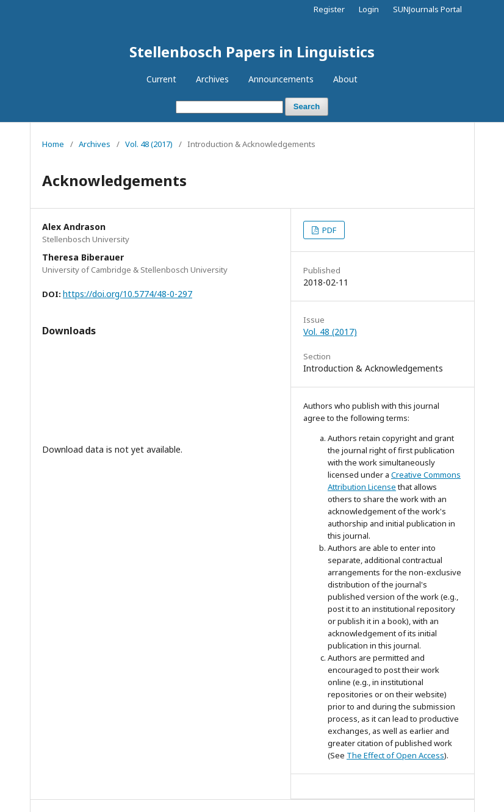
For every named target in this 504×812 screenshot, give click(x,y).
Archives (212, 79)
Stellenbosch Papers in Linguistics (252, 52)
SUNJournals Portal (427, 9)
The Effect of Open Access (395, 755)
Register (329, 9)
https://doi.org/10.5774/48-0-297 (128, 294)
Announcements (281, 79)
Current (161, 79)
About (345, 79)
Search (307, 106)
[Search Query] (229, 107)
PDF (328, 230)
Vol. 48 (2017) (149, 144)
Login (369, 9)
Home (53, 144)
